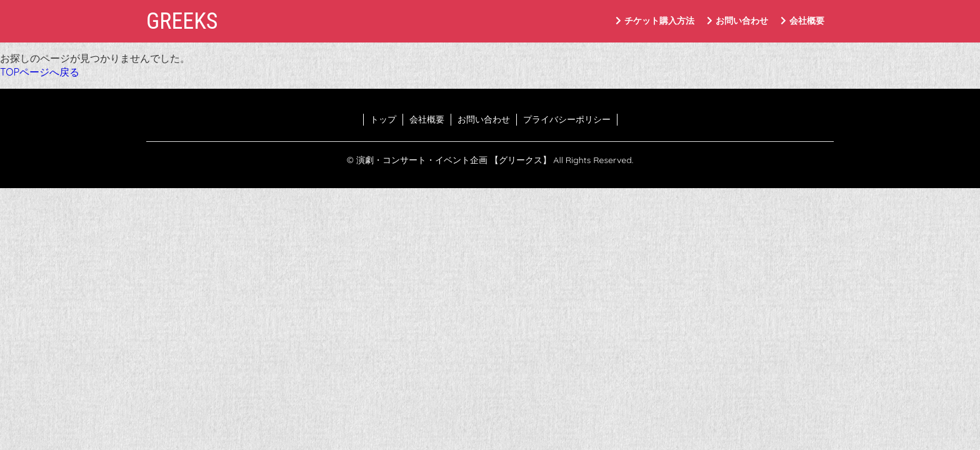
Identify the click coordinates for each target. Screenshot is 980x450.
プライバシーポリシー (567, 119)
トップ (383, 119)
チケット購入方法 (655, 21)
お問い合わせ (737, 21)
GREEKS (182, 21)
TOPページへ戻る (40, 72)
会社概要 (802, 21)
